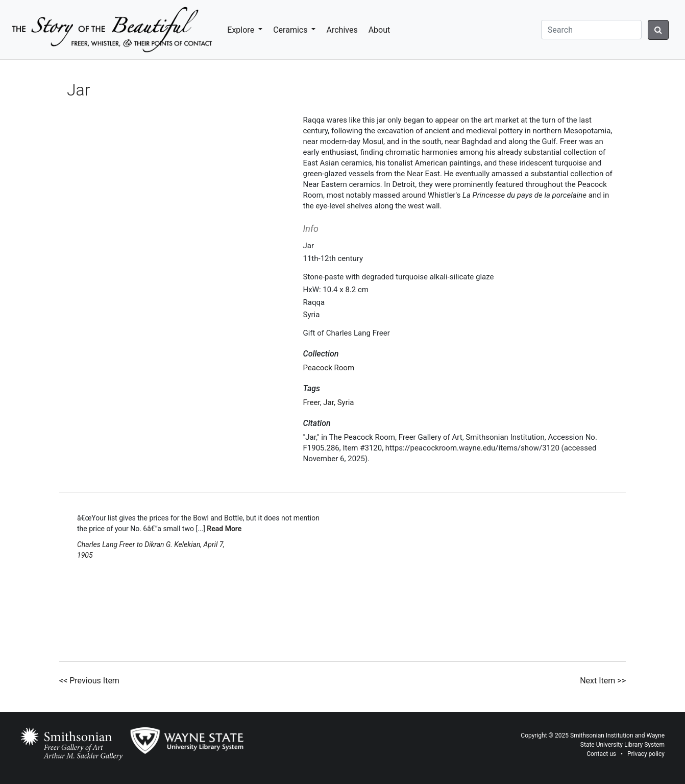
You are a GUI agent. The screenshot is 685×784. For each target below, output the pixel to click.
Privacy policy (646, 754)
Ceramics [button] (291, 30)
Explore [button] (242, 30)
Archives (342, 30)
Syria (346, 402)
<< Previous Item (89, 681)
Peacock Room (329, 368)
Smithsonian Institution (602, 735)
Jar (328, 402)
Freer (312, 402)
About (380, 30)
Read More (224, 529)
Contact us (601, 754)
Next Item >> (603, 681)
